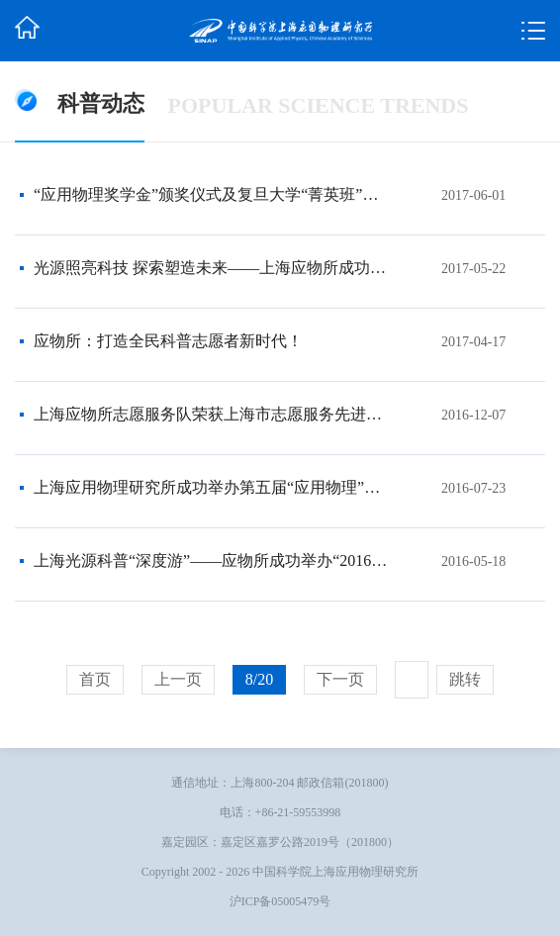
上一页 (178, 679)
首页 (95, 679)
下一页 (340, 679)
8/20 (259, 679)
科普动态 (101, 103)
